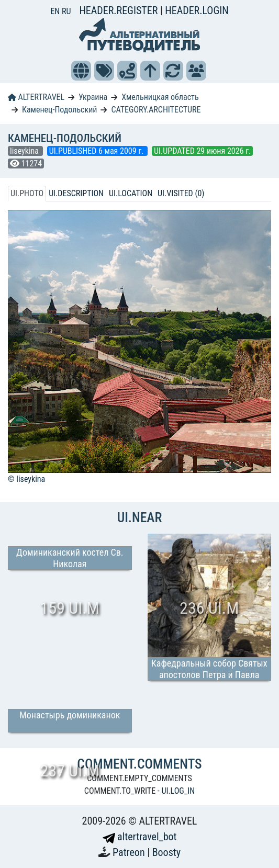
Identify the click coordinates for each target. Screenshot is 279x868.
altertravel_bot (140, 837)
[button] (81, 71)
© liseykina (26, 479)
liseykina (25, 151)
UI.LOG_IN (178, 791)
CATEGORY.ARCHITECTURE (156, 110)
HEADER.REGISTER (119, 10)
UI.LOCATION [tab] (131, 193)
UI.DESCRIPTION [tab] (76, 193)
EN (56, 11)
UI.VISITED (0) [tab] (181, 193)
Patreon (130, 852)
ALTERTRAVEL (36, 97)
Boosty (166, 852)
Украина (93, 97)
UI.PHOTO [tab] (27, 193)
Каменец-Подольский (60, 110)
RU (66, 11)
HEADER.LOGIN (197, 10)
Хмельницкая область (160, 97)
